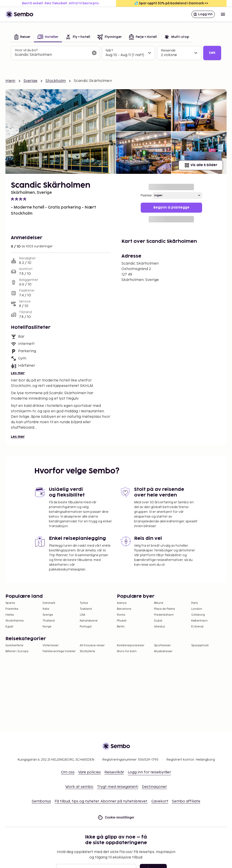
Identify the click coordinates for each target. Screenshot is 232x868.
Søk (212, 53)
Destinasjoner (154, 787)
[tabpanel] (116, 53)
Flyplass (146, 195)
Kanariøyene (89, 621)
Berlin (121, 627)
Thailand (49, 621)
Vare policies (89, 772)
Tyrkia (84, 603)
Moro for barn (127, 651)
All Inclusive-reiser (92, 645)
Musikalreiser (163, 651)
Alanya (122, 603)
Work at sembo (79, 787)
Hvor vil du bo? (26, 50)
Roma (121, 615)
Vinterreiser (51, 645)
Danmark (49, 603)
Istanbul (159, 627)
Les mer (18, 373)
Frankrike (12, 609)
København (199, 621)
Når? (109, 50)
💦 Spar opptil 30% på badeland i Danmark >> (171, 3)
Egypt (9, 627)
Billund (159, 603)
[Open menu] (223, 14)
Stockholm (56, 81)
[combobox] (52, 55)
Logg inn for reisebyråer (149, 772)
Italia (46, 609)
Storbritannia (14, 621)
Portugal (86, 627)
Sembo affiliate (186, 801)
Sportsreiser (162, 645)
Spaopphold (200, 645)
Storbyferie (87, 651)
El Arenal (197, 627)
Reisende (168, 50)
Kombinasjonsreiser (131, 645)
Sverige (30, 81)
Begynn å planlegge (171, 208)
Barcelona (124, 609)
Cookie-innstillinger (116, 818)
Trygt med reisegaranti (118, 787)
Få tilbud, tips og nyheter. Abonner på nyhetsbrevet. (101, 801)
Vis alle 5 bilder (201, 165)
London (197, 609)
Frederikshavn (164, 615)
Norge (47, 627)
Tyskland (86, 609)
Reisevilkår (114, 772)
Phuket (122, 621)
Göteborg (198, 615)
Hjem (10, 81)
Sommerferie (14, 645)
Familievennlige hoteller (59, 651)
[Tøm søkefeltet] (94, 53)
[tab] (22, 37)
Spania (10, 603)
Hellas (10, 615)
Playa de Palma (164, 609)
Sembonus (41, 801)
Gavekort (160, 801)
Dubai (158, 621)
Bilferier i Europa (17, 651)
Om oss (68, 772)
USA (82, 615)
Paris (195, 603)
